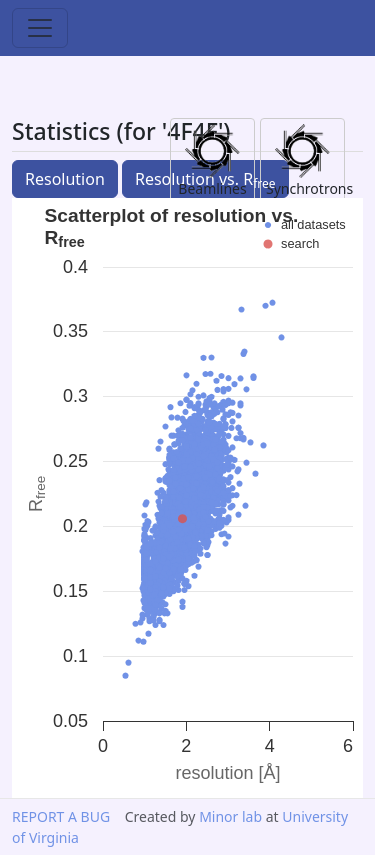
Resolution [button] (65, 179)
